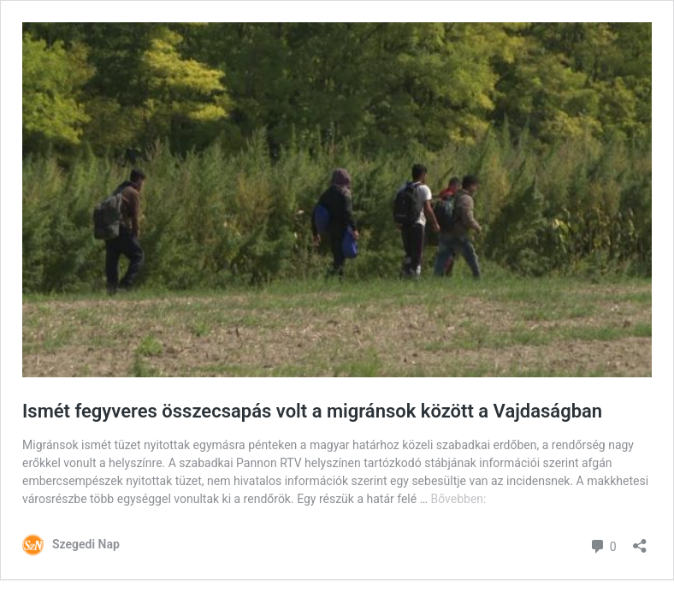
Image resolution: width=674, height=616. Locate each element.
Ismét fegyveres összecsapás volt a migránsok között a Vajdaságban (312, 411)
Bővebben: (459, 499)
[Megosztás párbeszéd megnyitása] (640, 540)
